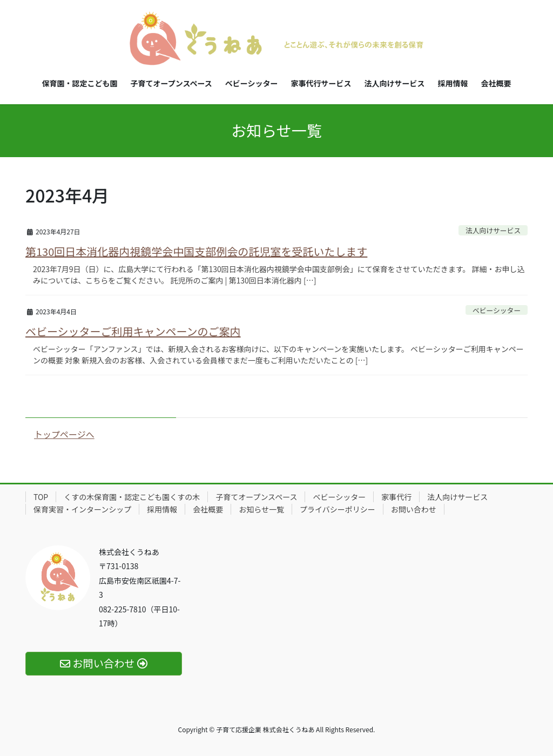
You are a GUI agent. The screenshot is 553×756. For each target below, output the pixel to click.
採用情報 (162, 509)
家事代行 (396, 497)
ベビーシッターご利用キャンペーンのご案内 (133, 331)
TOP (41, 497)
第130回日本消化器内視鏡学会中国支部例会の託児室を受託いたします (196, 251)
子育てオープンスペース (256, 497)
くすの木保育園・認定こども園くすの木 (132, 497)
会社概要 (208, 509)
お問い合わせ (414, 509)
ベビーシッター (497, 310)
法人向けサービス (493, 230)
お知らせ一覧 (261, 509)
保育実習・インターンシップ (82, 509)
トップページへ (64, 434)
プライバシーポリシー (338, 509)
